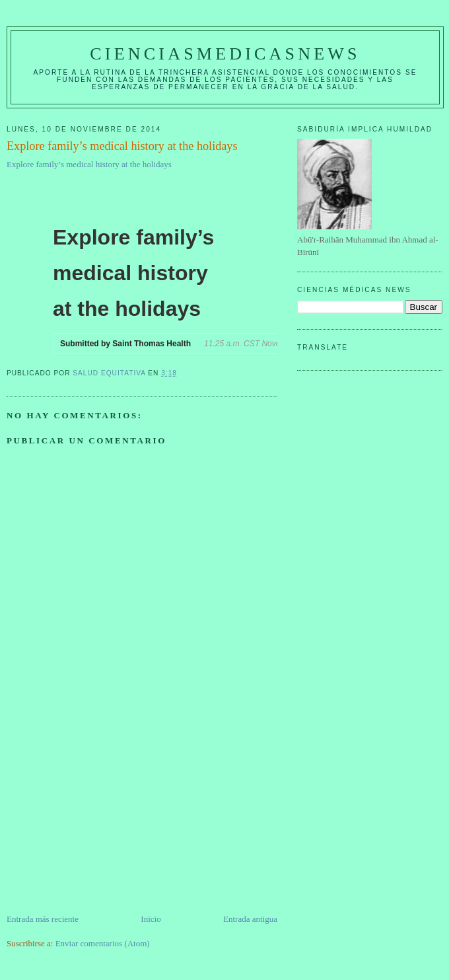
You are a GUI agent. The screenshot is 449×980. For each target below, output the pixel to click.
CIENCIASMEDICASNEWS (225, 54)
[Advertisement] (106, 820)
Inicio (151, 919)
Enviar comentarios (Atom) (103, 943)
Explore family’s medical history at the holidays (89, 164)
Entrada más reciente (43, 919)
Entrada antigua (250, 919)
